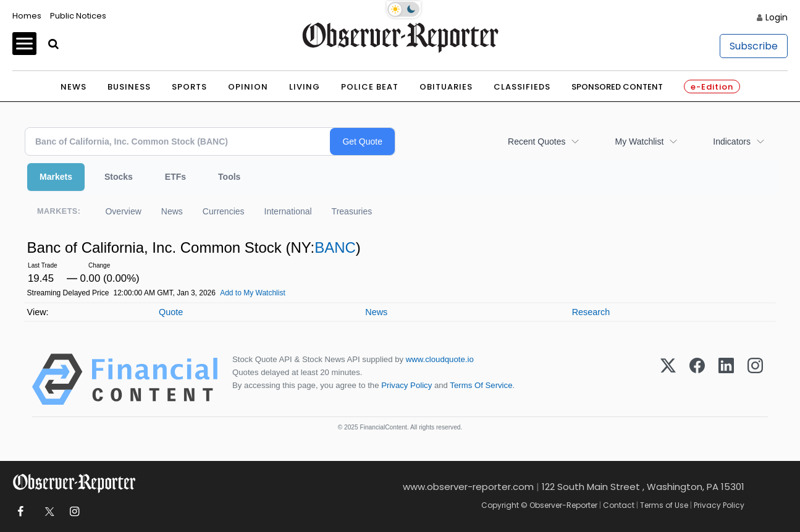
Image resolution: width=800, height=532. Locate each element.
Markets (56, 177)
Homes (27, 16)
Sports (189, 87)
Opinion (248, 87)
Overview (123, 211)
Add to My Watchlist (253, 293)
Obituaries (446, 87)
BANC (335, 247)
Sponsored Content (617, 87)
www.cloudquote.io (440, 359)
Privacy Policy (406, 385)
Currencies (224, 211)
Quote (171, 312)
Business (129, 87)
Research (591, 312)
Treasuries (352, 211)
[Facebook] (697, 379)
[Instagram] (755, 379)
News (74, 87)
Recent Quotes (537, 141)
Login (777, 17)
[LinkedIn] (726, 379)
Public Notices (78, 16)
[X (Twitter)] (668, 379)
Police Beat (370, 87)
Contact (619, 505)
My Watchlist (639, 141)
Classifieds (522, 87)
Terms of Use (664, 505)
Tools (229, 177)
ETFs (175, 177)
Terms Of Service (481, 385)
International (288, 211)
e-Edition (712, 87)
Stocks (119, 177)
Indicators (732, 141)
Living (305, 87)
